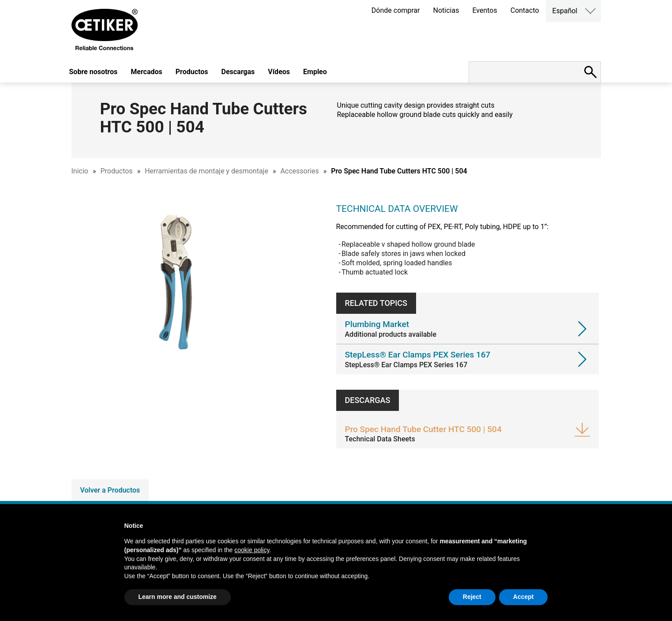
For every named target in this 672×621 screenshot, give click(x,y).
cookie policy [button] (252, 550)
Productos (192, 72)
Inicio (80, 171)
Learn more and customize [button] (178, 597)
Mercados (146, 72)
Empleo (315, 72)
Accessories (299, 171)
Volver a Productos (110, 490)
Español (565, 11)
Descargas (238, 72)
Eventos (484, 10)
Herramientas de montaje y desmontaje (206, 171)
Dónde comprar (396, 10)
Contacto (525, 10)
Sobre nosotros (94, 72)
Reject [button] (472, 597)
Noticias (446, 10)
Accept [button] (524, 597)
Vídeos (279, 72)
